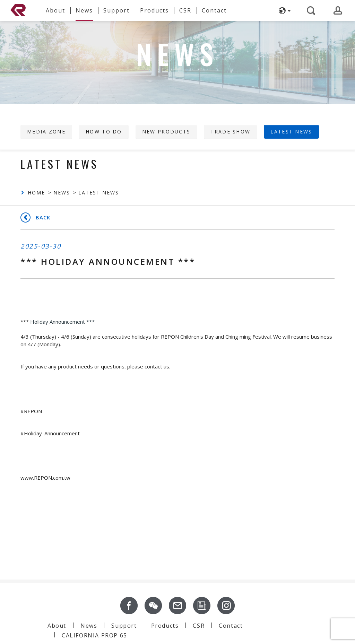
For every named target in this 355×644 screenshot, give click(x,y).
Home (36, 193)
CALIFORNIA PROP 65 (94, 635)
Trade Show (230, 132)
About (57, 626)
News (62, 193)
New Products (166, 132)
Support (124, 626)
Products (165, 626)
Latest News (291, 132)
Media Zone (46, 132)
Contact (231, 626)
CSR (199, 626)
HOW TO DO (104, 132)
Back (43, 217)
